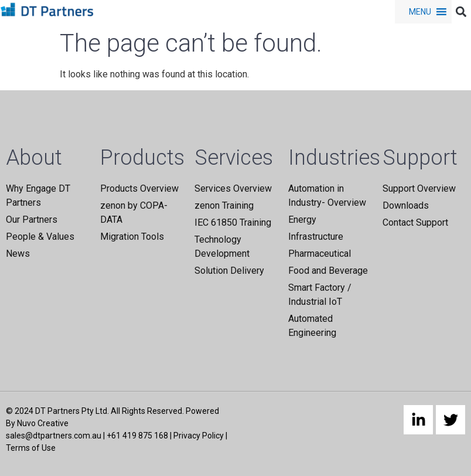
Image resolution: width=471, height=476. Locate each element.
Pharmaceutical (320, 254)
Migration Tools (132, 237)
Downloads (406, 205)
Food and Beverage (328, 271)
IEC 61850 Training (233, 222)
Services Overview (233, 188)
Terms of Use (31, 448)
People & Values (40, 237)
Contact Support (415, 222)
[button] (420, 12)
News (18, 254)
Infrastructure (316, 237)
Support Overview (419, 188)
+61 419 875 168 (137, 436)
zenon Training (224, 205)
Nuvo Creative (43, 423)
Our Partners (32, 220)
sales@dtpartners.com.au (54, 436)
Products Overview (139, 188)
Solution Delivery (229, 271)
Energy (302, 220)
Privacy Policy (199, 436)
